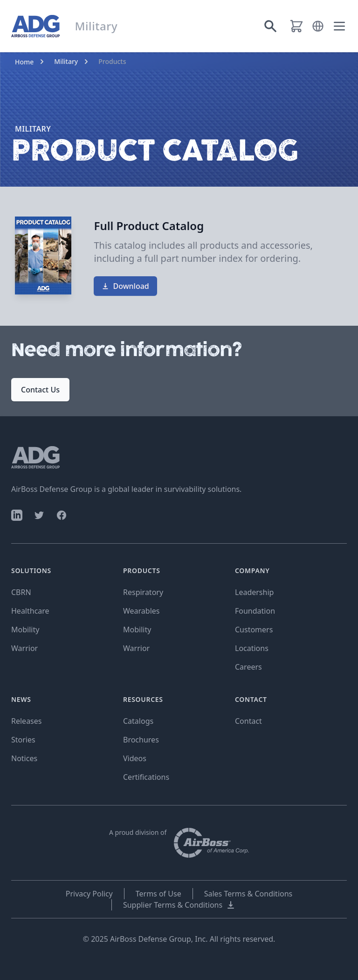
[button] (318, 26)
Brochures (141, 740)
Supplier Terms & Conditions (179, 905)
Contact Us (40, 390)
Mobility (25, 630)
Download (125, 286)
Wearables (141, 611)
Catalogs (138, 721)
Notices (24, 758)
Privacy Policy (89, 894)
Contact (248, 721)
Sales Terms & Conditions (248, 894)
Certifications (146, 777)
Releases (26, 721)
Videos (135, 758)
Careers (248, 667)
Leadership (254, 592)
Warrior (24, 648)
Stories (23, 740)
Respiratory (143, 592)
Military (66, 61)
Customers (254, 630)
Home (24, 62)
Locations (252, 648)
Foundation (255, 611)
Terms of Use (158, 894)
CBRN (21, 592)
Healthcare (30, 611)
